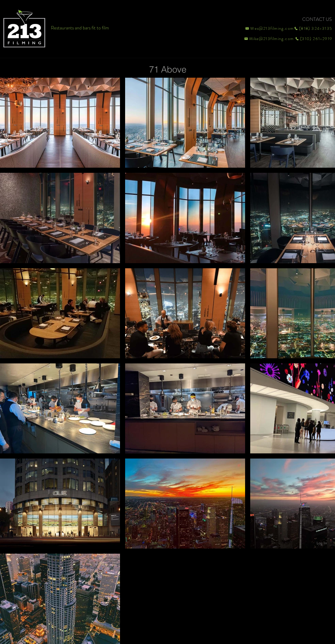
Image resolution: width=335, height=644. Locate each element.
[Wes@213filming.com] (269, 28)
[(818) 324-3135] (313, 28)
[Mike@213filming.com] (267, 39)
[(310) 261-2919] (313, 39)
